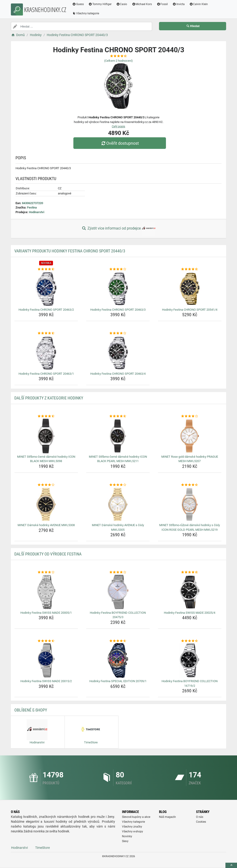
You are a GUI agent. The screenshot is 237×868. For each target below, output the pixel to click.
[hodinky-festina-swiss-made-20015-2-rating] (46, 641)
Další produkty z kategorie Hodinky (49, 398)
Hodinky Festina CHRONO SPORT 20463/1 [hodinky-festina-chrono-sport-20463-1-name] (46, 374)
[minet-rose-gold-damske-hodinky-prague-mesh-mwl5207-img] (190, 436)
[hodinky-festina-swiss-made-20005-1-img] (46, 592)
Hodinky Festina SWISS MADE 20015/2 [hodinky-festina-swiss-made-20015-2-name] (46, 681)
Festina (32, 207)
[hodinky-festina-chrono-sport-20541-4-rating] (190, 269)
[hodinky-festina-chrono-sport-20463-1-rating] (46, 333)
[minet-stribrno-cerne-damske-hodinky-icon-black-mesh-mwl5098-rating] (46, 416)
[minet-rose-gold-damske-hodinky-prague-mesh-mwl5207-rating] (190, 416)
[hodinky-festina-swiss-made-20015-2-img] (46, 660)
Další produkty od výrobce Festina (48, 554)
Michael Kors (142, 4)
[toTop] (231, 865)
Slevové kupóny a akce (136, 817)
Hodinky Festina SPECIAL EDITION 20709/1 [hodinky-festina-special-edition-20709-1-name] (118, 681)
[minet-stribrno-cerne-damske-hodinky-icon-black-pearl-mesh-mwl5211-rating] (118, 416)
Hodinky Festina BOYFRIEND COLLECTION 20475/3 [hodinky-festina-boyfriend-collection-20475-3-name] (118, 615)
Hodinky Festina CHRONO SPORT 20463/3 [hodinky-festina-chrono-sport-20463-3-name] (118, 310)
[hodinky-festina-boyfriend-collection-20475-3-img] (118, 592)
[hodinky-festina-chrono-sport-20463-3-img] (118, 289)
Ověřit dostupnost (120, 143)
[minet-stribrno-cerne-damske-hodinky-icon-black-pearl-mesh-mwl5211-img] (118, 436)
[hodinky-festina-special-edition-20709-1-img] (118, 660)
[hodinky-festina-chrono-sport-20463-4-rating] (118, 333)
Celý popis (118, 126)
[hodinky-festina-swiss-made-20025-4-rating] (190, 572)
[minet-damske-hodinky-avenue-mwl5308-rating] (46, 485)
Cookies (201, 822)
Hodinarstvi (37, 212)
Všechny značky (132, 827)
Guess (78, 4)
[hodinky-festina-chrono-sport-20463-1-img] (46, 353)
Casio (122, 4)
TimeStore (42, 848)
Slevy (125, 841)
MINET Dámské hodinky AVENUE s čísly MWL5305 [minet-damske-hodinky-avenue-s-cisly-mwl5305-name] (118, 527)
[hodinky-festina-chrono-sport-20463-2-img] (46, 289)
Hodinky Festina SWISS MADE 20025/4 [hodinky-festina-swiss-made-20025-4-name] (190, 613)
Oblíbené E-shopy (31, 710)
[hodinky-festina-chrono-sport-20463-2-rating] (46, 269)
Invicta (179, 4)
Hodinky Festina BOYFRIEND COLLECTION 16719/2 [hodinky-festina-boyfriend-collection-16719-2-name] (190, 683)
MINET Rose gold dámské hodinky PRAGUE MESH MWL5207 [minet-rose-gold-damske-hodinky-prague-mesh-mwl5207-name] (190, 459)
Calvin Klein (199, 4)
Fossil (162, 4)
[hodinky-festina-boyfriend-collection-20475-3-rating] (118, 572)
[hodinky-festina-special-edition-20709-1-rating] (118, 641)
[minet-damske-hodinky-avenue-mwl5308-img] (46, 504)
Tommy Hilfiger (100, 4)
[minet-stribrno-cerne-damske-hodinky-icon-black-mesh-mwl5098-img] (46, 436)
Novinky (127, 836)
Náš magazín (167, 817)
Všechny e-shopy (133, 831)
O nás (200, 817)
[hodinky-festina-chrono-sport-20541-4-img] (190, 289)
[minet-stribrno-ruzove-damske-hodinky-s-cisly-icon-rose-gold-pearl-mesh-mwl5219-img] (190, 504)
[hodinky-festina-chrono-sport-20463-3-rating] (118, 269)
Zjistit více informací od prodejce (118, 229)
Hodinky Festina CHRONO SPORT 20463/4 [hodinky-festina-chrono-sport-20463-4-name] (118, 374)
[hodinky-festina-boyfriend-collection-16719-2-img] (190, 660)
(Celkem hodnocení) (118, 61)
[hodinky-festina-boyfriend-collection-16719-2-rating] (190, 641)
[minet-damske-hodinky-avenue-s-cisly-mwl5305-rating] (118, 485)
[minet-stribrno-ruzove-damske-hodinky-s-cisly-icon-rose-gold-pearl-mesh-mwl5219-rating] (190, 485)
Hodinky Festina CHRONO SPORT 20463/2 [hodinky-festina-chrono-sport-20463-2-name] (46, 310)
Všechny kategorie (86, 13)
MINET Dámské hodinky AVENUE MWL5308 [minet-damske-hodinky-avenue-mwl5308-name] (46, 525)
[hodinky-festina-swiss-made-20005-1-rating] (46, 572)
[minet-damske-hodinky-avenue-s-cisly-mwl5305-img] (118, 504)
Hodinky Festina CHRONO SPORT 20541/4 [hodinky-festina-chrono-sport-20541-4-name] (190, 310)
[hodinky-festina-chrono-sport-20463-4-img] (118, 353)
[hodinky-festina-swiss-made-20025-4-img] (190, 592)
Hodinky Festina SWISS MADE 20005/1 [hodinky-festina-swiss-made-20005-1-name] (46, 613)
